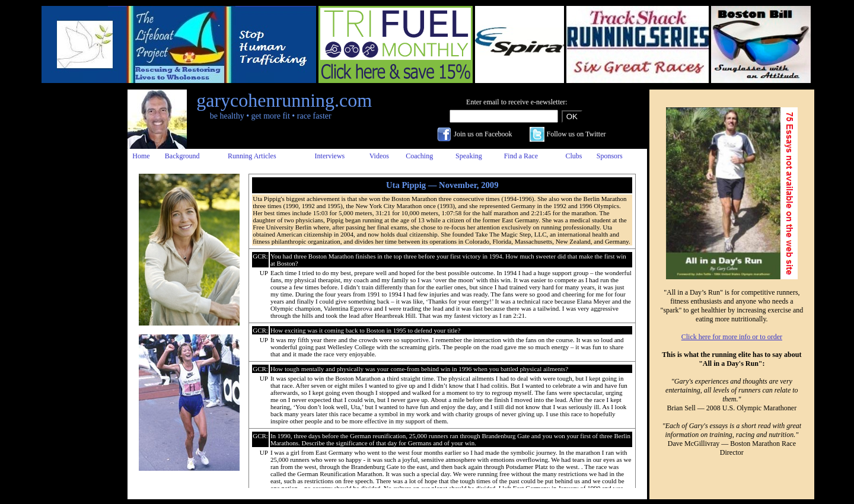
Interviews (330, 156)
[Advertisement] (79, 267)
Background (182, 156)
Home (141, 156)
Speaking (469, 156)
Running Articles (252, 156)
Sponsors (610, 156)
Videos (379, 156)
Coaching (419, 156)
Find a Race (521, 156)
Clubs (573, 156)
